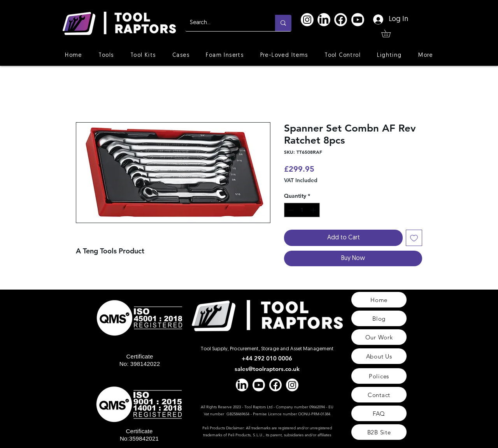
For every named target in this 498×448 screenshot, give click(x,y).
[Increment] (314, 210)
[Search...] (224, 23)
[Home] (379, 300)
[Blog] (379, 318)
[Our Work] (379, 337)
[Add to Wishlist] (414, 238)
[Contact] (379, 395)
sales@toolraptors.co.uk (267, 369)
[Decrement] (290, 210)
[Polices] (379, 376)
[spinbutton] (302, 210)
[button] (390, 33)
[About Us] (379, 356)
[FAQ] (379, 413)
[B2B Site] (379, 432)
